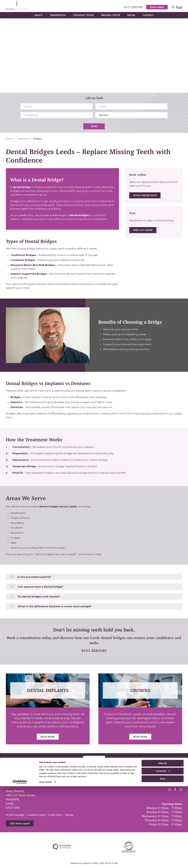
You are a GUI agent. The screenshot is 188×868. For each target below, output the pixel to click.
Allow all (163, 845)
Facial (131, 18)
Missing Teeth (111, 18)
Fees (180, 11)
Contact (148, 18)
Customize (163, 853)
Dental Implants (48, 690)
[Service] (131, 115)
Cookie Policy (55, 815)
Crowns (140, 690)
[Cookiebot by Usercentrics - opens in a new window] (20, 864)
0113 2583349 (133, 4)
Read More (48, 737)
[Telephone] (57, 115)
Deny (163, 861)
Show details (45, 864)
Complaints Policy (36, 815)
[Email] (131, 106)
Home (9, 139)
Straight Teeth (83, 18)
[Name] (57, 106)
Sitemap (69, 815)
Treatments (58, 18)
